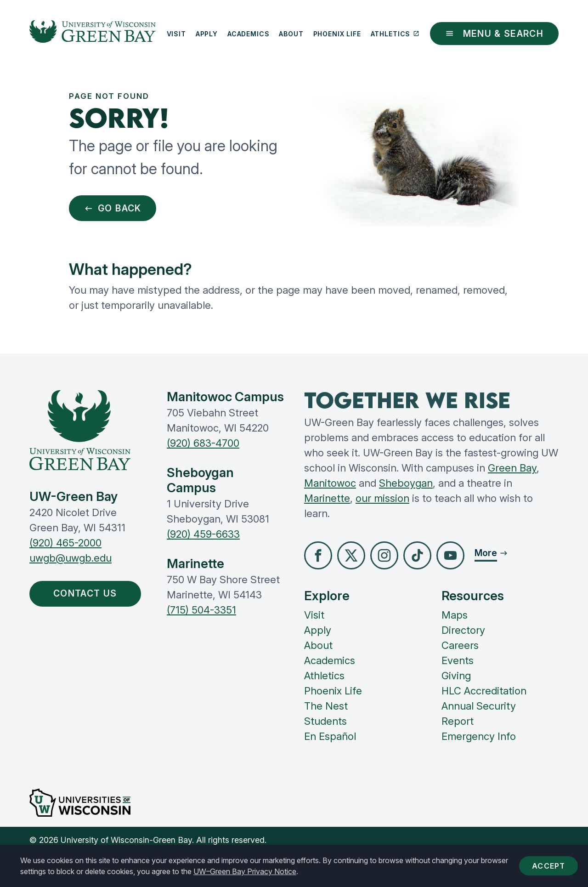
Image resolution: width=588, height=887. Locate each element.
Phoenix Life (337, 34)
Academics (249, 34)
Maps (455, 615)
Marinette (327, 498)
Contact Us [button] (87, 593)
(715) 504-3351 (201, 610)
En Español (330, 736)
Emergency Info (479, 736)
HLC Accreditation (484, 691)
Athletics (395, 34)
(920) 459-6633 (203, 534)
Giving (456, 676)
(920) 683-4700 (203, 443)
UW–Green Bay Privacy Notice (245, 871)
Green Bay (512, 468)
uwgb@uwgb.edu (71, 558)
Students (325, 721)
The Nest (326, 706)
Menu (494, 34)
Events (458, 660)
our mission (382, 498)
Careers (460, 645)
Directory (463, 630)
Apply (207, 34)
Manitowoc (330, 483)
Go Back (113, 208)
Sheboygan (406, 483)
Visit (176, 34)
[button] (318, 555)
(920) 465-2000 (65, 543)
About (291, 34)
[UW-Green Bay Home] (93, 34)
